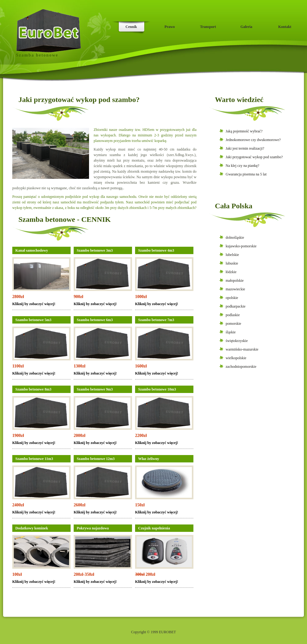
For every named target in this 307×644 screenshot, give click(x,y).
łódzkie (231, 272)
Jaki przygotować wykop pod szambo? (254, 157)
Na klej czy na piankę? (242, 166)
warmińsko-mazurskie (242, 349)
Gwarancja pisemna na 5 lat (246, 174)
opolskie (232, 298)
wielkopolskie (236, 358)
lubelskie (232, 255)
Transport (208, 27)
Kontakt (285, 27)
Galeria (246, 27)
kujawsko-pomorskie (241, 246)
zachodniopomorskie (241, 367)
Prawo (170, 27)
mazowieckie (235, 289)
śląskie (231, 332)
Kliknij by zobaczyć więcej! (34, 304)
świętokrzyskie (237, 341)
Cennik (131, 27)
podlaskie (233, 315)
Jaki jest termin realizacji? (245, 148)
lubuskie (232, 263)
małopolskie (235, 281)
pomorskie (233, 324)
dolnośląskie (235, 238)
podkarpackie (236, 306)
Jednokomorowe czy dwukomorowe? (253, 140)
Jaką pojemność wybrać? (244, 131)
